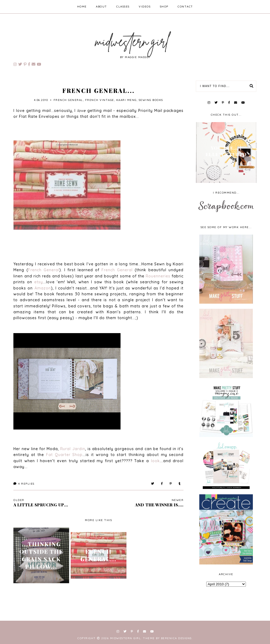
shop (164, 7)
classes (123, 7)
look (155, 461)
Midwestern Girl (126, 638)
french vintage (100, 100)
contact (185, 7)
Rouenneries (158, 276)
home (82, 7)
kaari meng (126, 100)
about (102, 7)
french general (68, 100)
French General (44, 270)
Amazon (43, 288)
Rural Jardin (73, 449)
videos (145, 7)
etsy (39, 282)
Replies (24, 484)
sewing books (151, 100)
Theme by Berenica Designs (167, 638)
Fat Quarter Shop (64, 455)
